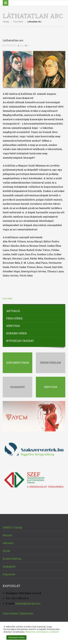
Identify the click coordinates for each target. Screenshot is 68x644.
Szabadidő (9, 566)
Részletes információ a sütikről (42, 632)
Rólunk (7, 535)
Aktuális (13, 310)
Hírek (6, 550)
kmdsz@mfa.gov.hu (28, 603)
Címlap (6, 21)
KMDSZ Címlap (12, 527)
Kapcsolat (9, 574)
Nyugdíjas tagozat (20, 340)
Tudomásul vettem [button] (16, 637)
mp (22, 45)
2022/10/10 (11, 45)
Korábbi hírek (17, 333)
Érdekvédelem (12, 558)
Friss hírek (18, 21)
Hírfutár (13, 325)
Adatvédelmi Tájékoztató (18, 613)
